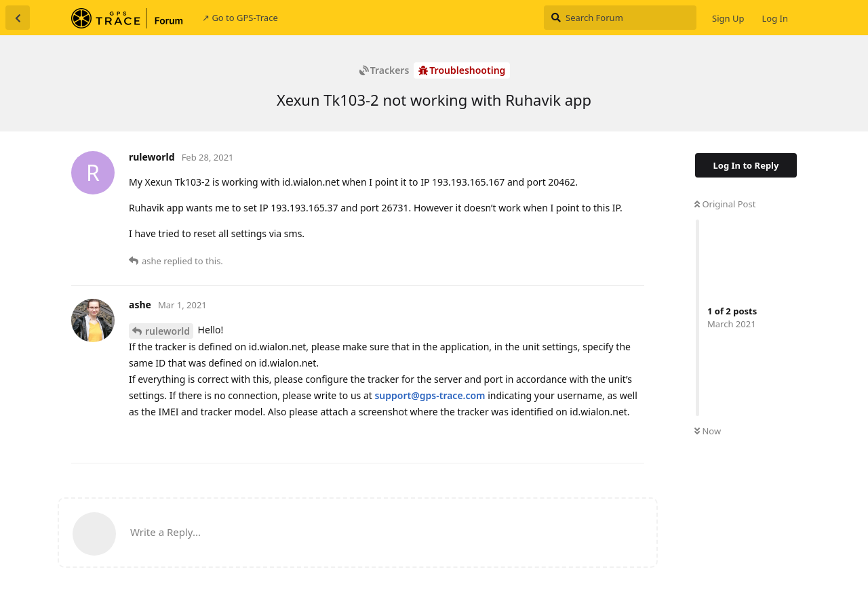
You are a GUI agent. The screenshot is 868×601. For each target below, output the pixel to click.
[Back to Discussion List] (18, 18)
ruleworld (167, 331)
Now (708, 431)
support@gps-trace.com (430, 395)
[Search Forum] (620, 18)
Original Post (725, 204)
